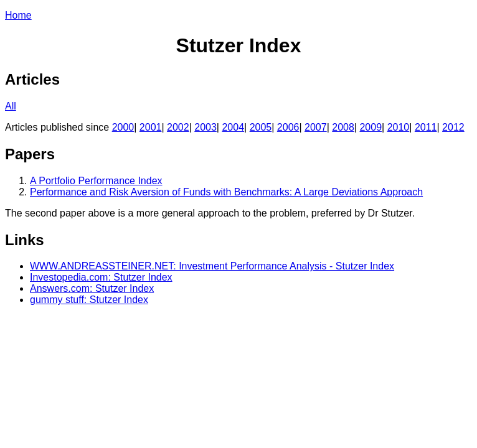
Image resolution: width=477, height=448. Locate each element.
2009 (371, 127)
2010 (399, 127)
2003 (205, 127)
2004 (233, 127)
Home (18, 15)
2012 (453, 127)
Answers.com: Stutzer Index (92, 288)
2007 (316, 127)
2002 (178, 127)
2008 (343, 127)
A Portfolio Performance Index (96, 181)
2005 (261, 127)
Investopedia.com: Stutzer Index (101, 277)
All (11, 106)
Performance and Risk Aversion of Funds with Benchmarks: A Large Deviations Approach (226, 192)
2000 (123, 127)
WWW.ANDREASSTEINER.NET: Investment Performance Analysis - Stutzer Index (212, 266)
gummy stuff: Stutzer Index (89, 300)
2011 (426, 127)
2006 (288, 127)
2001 (151, 127)
